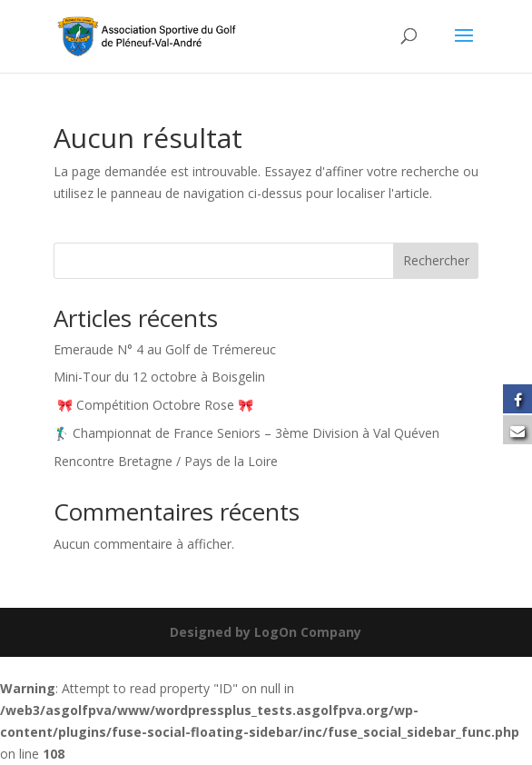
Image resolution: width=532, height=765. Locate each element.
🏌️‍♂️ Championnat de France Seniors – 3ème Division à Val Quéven (246, 433)
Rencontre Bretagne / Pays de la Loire (166, 461)
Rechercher (436, 260)
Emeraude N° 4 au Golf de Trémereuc (165, 349)
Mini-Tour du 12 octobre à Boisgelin (159, 377)
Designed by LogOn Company (266, 632)
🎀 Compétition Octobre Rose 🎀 (157, 405)
